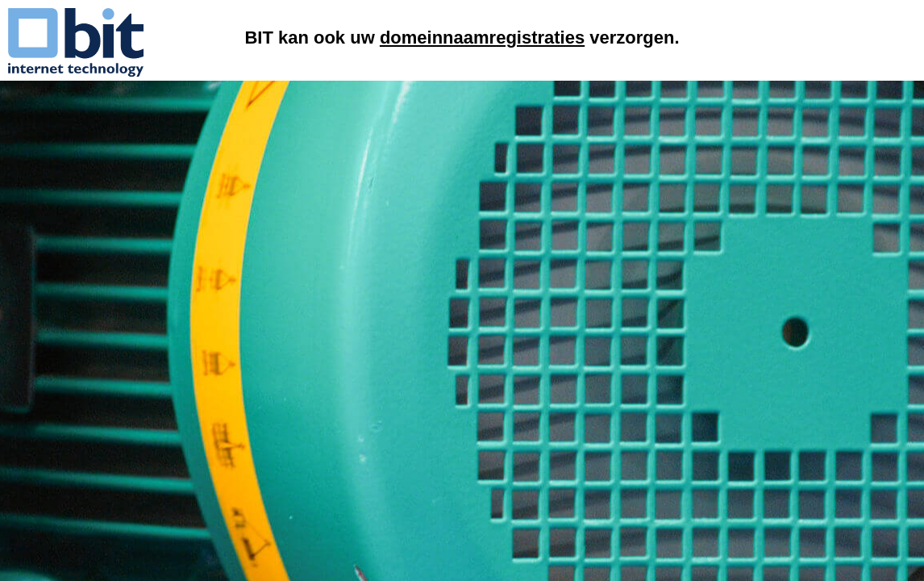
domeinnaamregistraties (482, 38)
